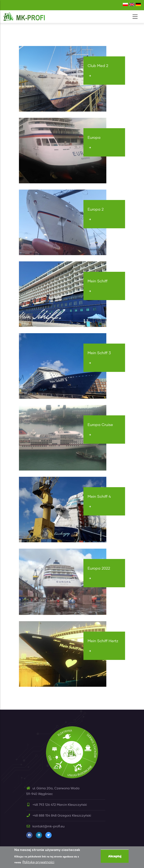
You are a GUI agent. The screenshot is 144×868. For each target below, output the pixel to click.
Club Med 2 (98, 66)
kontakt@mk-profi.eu (45, 826)
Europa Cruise (100, 425)
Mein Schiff (98, 281)
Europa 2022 (99, 569)
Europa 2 (96, 210)
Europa (94, 138)
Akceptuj (115, 857)
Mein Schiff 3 (99, 353)
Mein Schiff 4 (99, 497)
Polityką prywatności (38, 863)
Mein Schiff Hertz (103, 641)
